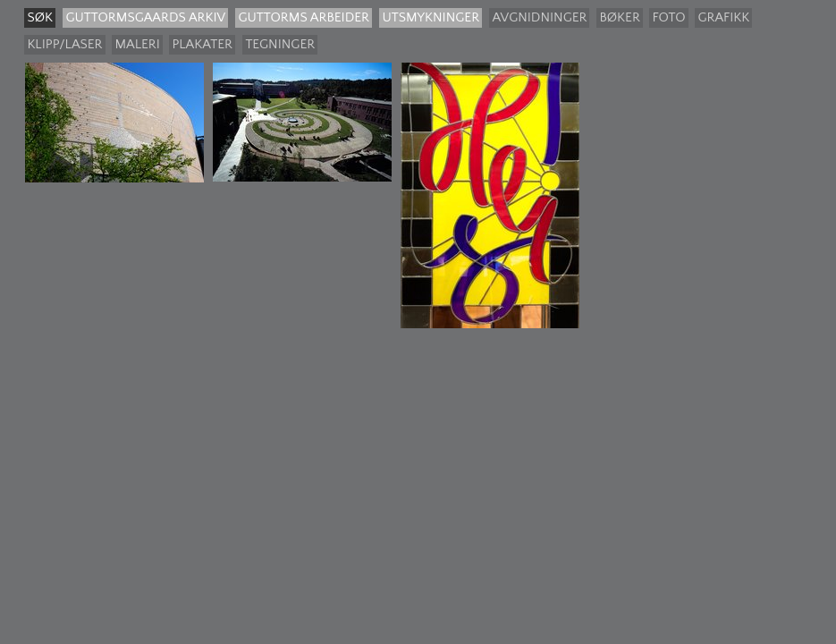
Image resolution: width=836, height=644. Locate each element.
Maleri (137, 44)
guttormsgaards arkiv (145, 17)
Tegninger (280, 44)
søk (40, 17)
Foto (668, 17)
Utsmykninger (431, 17)
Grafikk (723, 17)
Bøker (619, 17)
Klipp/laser (64, 44)
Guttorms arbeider (304, 17)
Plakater (202, 44)
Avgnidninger (539, 17)
